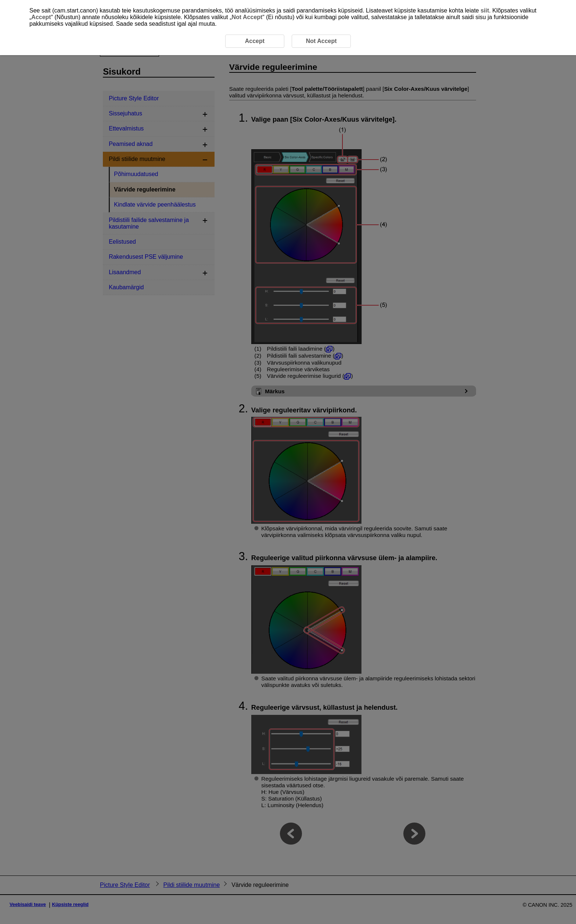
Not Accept (247, 17)
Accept (41, 17)
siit (485, 10)
